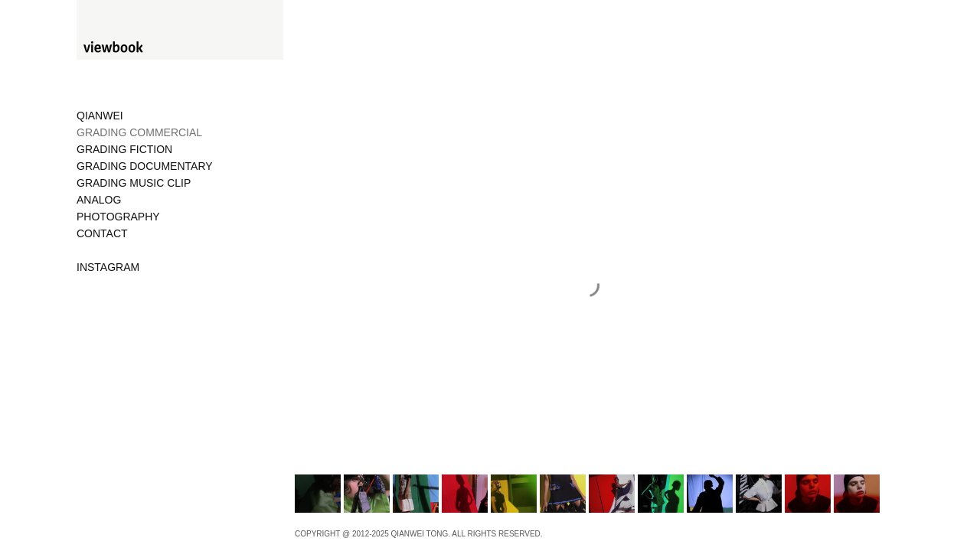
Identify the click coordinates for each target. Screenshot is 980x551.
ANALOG (99, 200)
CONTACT (102, 233)
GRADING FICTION (124, 149)
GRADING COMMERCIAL (139, 132)
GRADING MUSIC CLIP (134, 183)
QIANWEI (100, 116)
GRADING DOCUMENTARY (145, 166)
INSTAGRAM (108, 267)
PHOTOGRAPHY (118, 217)
